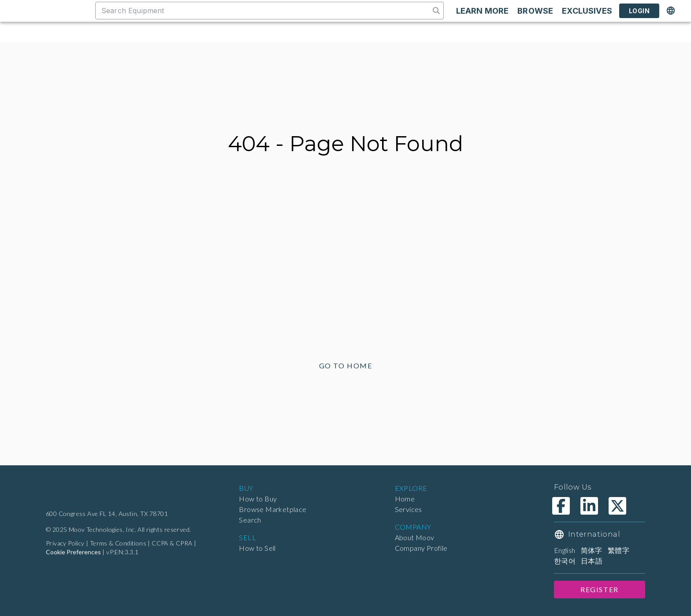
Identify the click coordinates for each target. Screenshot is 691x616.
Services (409, 509)
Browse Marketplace (272, 509)
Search (251, 520)
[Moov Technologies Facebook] (561, 506)
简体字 (594, 550)
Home (405, 499)
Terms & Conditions (121, 543)
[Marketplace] (49, 11)
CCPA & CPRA (176, 543)
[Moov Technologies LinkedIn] (589, 506)
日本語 (592, 561)
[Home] (84, 494)
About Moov (414, 537)
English (566, 550)
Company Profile (422, 548)
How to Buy (258, 499)
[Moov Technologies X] (617, 506)
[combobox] (262, 11)
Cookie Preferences (73, 552)
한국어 (565, 561)
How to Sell (258, 548)
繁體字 (621, 550)
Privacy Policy (66, 543)
